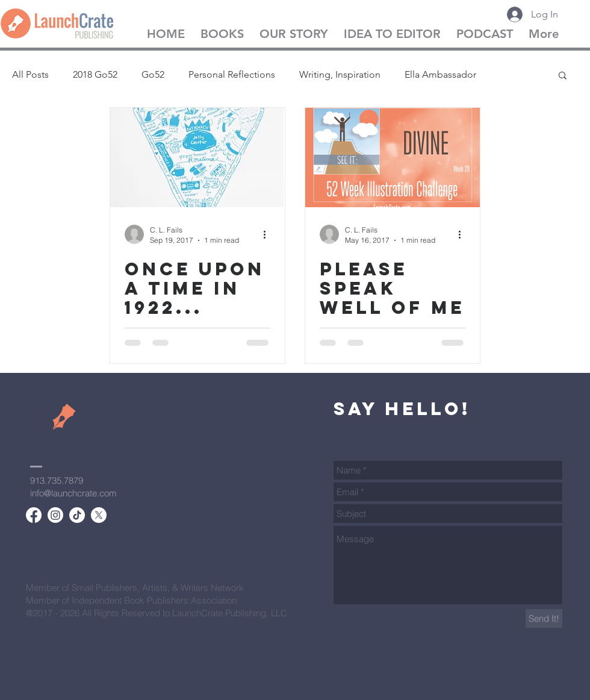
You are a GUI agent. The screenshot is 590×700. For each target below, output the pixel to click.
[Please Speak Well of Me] (393, 158)
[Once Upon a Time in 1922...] (197, 158)
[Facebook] (34, 515)
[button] (563, 76)
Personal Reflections (232, 74)
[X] (99, 515)
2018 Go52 (95, 74)
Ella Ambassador (440, 74)
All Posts (30, 74)
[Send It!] (544, 618)
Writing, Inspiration (340, 74)
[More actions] (269, 234)
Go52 (153, 74)
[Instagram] (55, 515)
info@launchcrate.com (73, 493)
